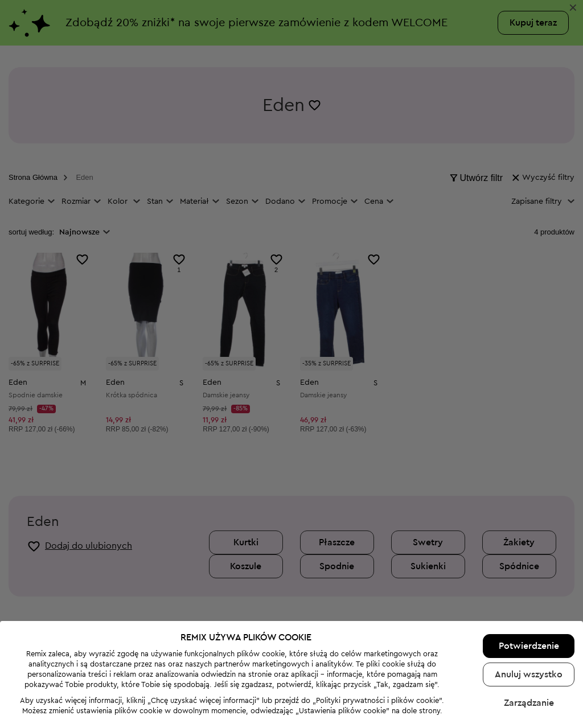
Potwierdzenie (529, 620)
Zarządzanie (529, 677)
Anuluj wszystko (529, 648)
